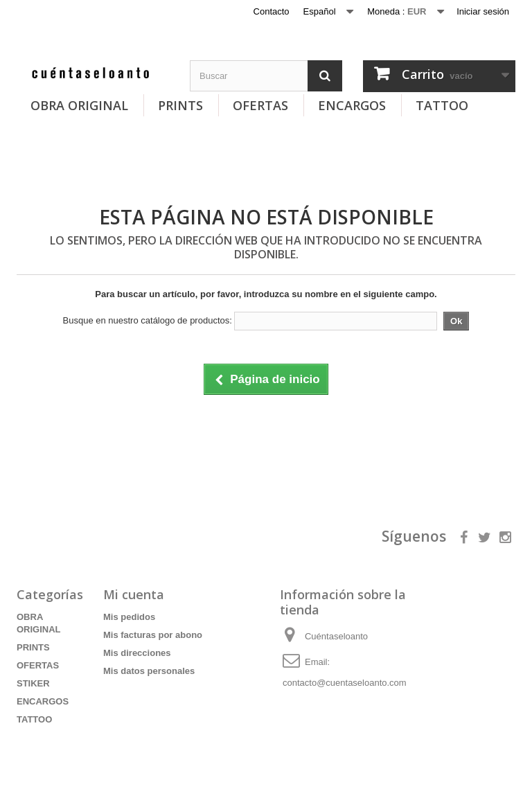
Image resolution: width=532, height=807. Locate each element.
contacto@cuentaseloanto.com (345, 683)
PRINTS (180, 105)
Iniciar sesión (483, 11)
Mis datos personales (149, 671)
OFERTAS (260, 105)
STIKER (33, 683)
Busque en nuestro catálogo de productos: (148, 320)
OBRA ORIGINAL (79, 105)
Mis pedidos (129, 617)
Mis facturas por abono (153, 635)
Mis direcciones (137, 653)
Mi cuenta (134, 594)
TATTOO (442, 105)
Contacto (272, 11)
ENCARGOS (352, 105)
